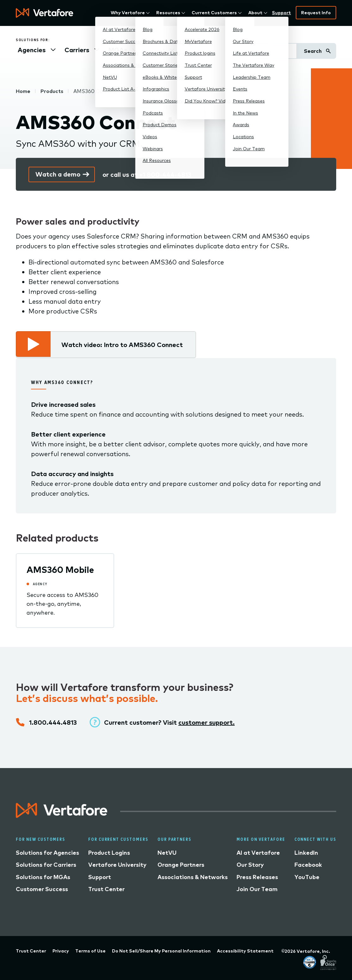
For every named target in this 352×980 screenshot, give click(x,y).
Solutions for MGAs (43, 877)
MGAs (118, 50)
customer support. (207, 722)
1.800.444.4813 (53, 722)
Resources (168, 13)
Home (23, 91)
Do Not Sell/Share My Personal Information (161, 951)
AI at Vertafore (258, 853)
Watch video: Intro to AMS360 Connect (122, 345)
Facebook (308, 865)
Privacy (61, 951)
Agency (40, 584)
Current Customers (214, 13)
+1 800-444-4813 (165, 174)
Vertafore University (117, 865)
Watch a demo (58, 174)
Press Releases (257, 877)
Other (155, 50)
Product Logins (109, 853)
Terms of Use (90, 951)
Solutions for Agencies (47, 853)
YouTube (307, 877)
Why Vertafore (128, 13)
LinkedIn (306, 853)
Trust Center (106, 889)
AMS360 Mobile (60, 570)
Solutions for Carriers (46, 865)
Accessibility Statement (245, 951)
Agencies (32, 50)
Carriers (77, 50)
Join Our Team (257, 889)
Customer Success (42, 889)
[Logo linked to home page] (62, 816)
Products (52, 91)
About (255, 13)
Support (281, 13)
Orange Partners (181, 865)
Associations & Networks (193, 877)
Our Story (250, 865)
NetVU (167, 853)
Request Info (316, 13)
